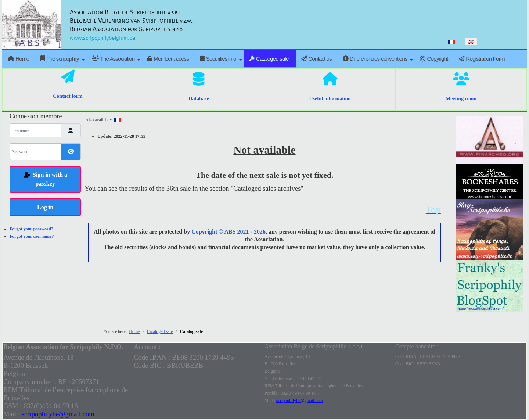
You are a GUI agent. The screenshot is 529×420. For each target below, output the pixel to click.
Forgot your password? (31, 229)
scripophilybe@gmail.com (58, 414)
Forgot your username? (32, 236)
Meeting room (461, 99)
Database (199, 99)
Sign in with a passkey (45, 179)
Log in (45, 207)
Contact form (68, 96)
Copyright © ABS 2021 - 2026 (228, 232)
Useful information (330, 99)
